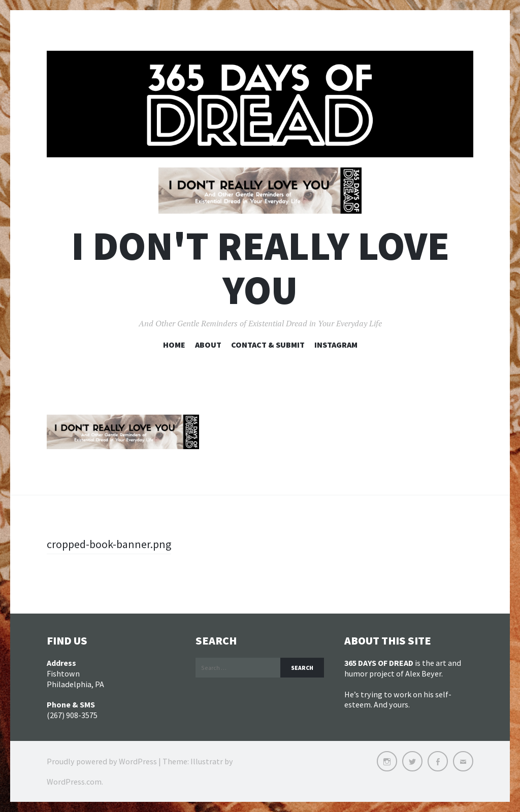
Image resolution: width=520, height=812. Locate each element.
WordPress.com (74, 782)
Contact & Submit (268, 345)
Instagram (336, 345)
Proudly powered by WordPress (102, 761)
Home (174, 345)
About (208, 345)
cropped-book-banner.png (109, 544)
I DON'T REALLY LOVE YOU (260, 268)
